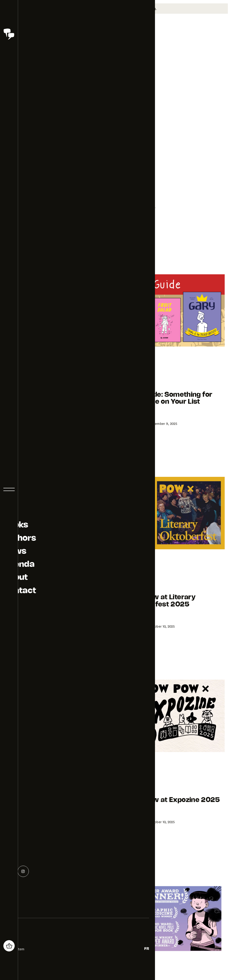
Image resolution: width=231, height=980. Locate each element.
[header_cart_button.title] (9, 946)
